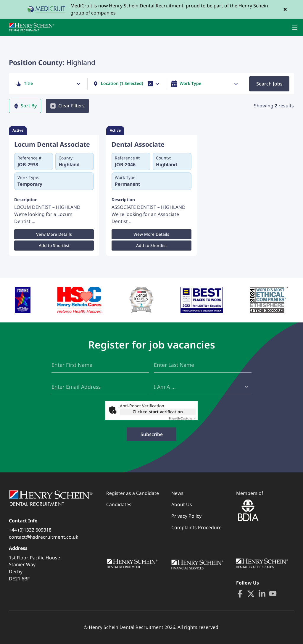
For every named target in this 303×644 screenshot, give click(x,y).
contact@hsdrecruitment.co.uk (43, 537)
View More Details (54, 234)
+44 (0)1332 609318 (30, 530)
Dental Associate (138, 144)
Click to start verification (158, 412)
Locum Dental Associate (52, 144)
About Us (182, 504)
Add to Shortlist (54, 245)
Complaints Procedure (196, 527)
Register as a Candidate (133, 493)
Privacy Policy (186, 516)
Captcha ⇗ (182, 418)
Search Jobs (269, 84)
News (177, 493)
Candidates (119, 504)
